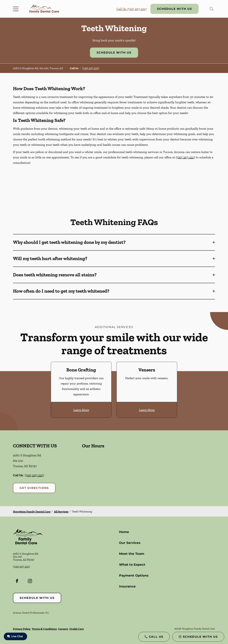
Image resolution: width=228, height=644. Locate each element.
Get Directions (34, 488)
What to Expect (132, 565)
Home (124, 532)
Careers (63, 629)
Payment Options (134, 575)
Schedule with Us (174, 9)
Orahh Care (77, 629)
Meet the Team (132, 554)
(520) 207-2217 (91, 68)
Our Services (130, 543)
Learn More (81, 410)
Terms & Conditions (44, 629)
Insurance (127, 586)
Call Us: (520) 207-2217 (131, 9)
